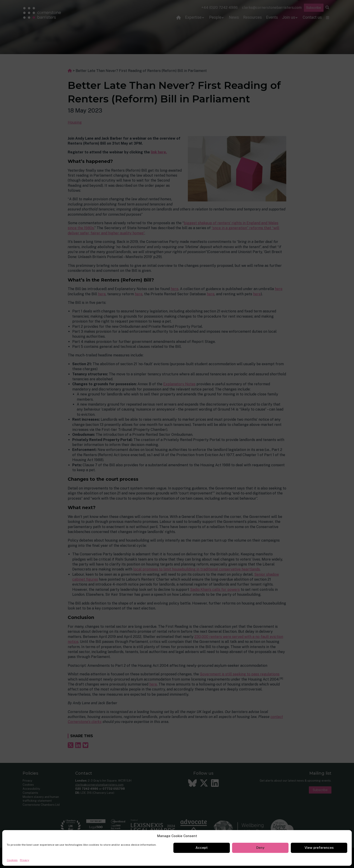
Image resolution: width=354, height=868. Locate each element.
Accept (202, 848)
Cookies (12, 860)
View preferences (319, 848)
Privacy (24, 860)
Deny (260, 848)
